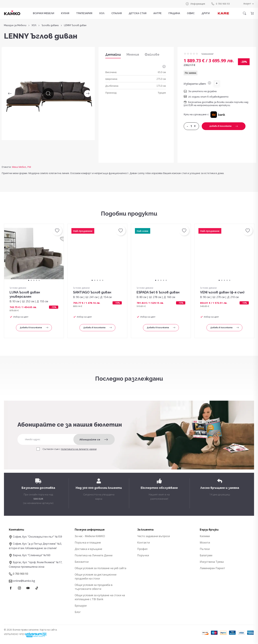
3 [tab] (34, 280)
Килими (205, 536)
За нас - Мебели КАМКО (90, 536)
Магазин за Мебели (15, 25)
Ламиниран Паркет (212, 568)
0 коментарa (207, 54)
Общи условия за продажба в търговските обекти (94, 587)
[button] (218, 114)
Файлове (152, 55)
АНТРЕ (157, 13)
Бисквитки (82, 562)
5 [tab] (39, 280)
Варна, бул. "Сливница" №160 (32, 555)
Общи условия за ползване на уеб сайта (100, 568)
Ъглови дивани (50, 25)
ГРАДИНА (174, 13)
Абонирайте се (94, 440)
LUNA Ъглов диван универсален (25, 294)
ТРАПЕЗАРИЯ (84, 13)
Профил (142, 549)
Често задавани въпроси (154, 536)
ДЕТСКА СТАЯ (138, 13)
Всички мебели (44, 13)
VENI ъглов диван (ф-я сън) (222, 292)
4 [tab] (37, 280)
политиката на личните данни (79, 449)
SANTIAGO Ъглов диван (92, 292)
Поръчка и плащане (88, 543)
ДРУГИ (206, 13)
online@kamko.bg (24, 581)
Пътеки (205, 549)
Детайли (113, 55)
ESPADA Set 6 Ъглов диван (158, 292)
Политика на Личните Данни (94, 555)
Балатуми (206, 555)
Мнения (133, 55)
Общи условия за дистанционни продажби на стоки (96, 577)
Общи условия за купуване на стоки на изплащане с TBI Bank (100, 597)
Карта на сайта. (48, 630)
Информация (195, 4)
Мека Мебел (19, 167)
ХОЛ (102, 13)
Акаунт (247, 4)
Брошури (81, 606)
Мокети (205, 543)
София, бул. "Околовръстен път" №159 (37, 537)
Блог (78, 612)
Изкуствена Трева (212, 562)
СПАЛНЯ (117, 13)
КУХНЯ (65, 13)
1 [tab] (29, 280)
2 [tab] (31, 280)
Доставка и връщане (88, 549)
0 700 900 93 (220, 4)
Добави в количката (224, 126)
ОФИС (191, 13)
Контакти (143, 543)
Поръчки (143, 555)
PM (29, 167)
